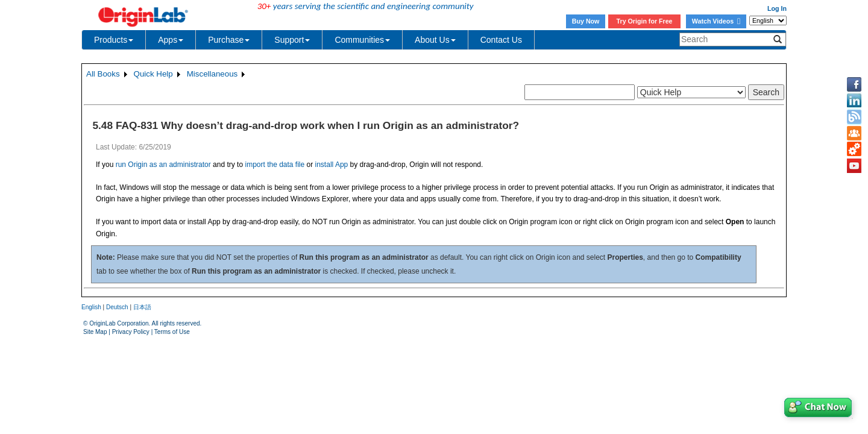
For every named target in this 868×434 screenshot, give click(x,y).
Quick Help (153, 74)
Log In (777, 8)
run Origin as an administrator (163, 165)
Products (114, 40)
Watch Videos (716, 21)
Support (292, 40)
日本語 (142, 307)
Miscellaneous (212, 74)
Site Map (95, 332)
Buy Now (586, 21)
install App (332, 165)
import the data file (275, 165)
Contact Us (501, 40)
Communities (362, 40)
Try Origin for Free (645, 21)
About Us (435, 40)
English (91, 307)
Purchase (229, 40)
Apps (171, 40)
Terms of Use (172, 332)
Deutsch (117, 307)
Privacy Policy (131, 332)
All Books (103, 74)
